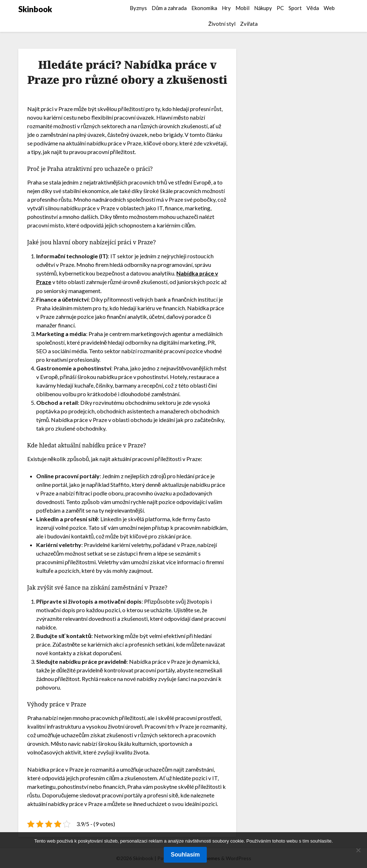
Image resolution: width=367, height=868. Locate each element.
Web (329, 8)
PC (280, 8)
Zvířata (249, 24)
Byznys (138, 8)
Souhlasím (185, 855)
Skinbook (35, 9)
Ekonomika (204, 8)
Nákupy (263, 8)
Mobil (242, 8)
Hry (226, 8)
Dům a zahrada (169, 8)
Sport (295, 8)
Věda (313, 8)
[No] (358, 850)
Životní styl (222, 24)
